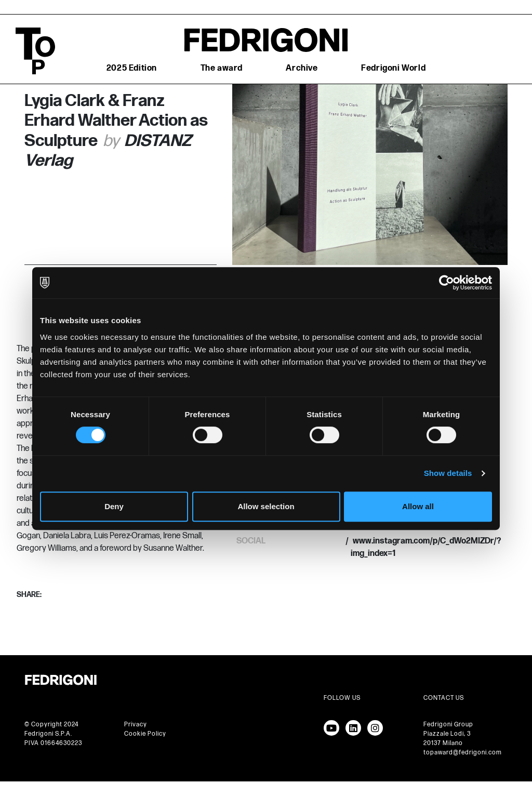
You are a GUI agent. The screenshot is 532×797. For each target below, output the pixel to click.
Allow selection (266, 506)
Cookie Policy (145, 734)
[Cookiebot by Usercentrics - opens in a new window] (447, 283)
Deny (114, 506)
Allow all (418, 506)
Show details (448, 473)
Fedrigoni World (393, 68)
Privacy (136, 725)
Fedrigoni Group (448, 725)
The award (222, 68)
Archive (302, 68)
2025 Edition (132, 68)
